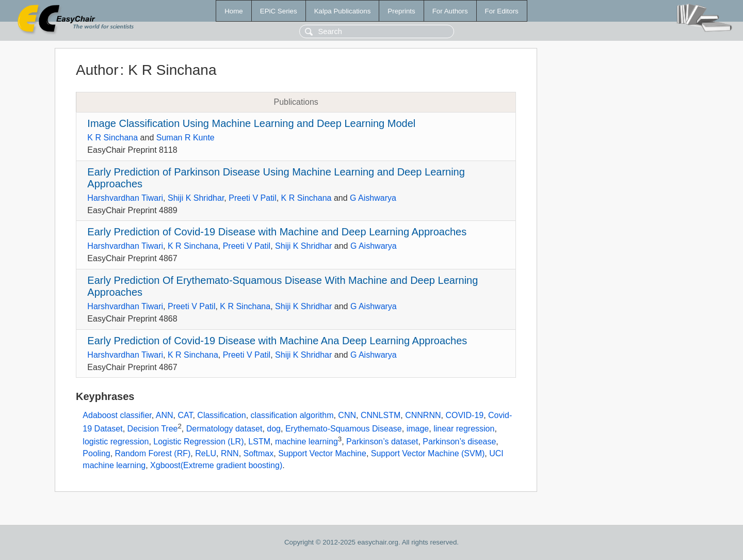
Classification (221, 415)
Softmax (259, 453)
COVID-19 (464, 415)
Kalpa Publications (343, 11)
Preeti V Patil (252, 198)
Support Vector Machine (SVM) (428, 453)
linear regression (464, 429)
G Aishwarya (373, 198)
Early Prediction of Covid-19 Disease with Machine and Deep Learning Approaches (277, 232)
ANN (165, 415)
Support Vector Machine (322, 453)
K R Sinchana (112, 138)
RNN (230, 453)
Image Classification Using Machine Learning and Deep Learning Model (251, 123)
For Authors (450, 11)
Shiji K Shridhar (196, 198)
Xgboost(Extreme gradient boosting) (216, 465)
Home (234, 11)
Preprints (401, 11)
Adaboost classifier (117, 415)
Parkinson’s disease (459, 442)
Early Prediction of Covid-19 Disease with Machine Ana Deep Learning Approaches (277, 341)
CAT (185, 415)
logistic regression (116, 442)
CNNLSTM (381, 415)
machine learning (306, 442)
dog (274, 429)
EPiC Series (279, 11)
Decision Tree (153, 429)
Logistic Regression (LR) (198, 442)
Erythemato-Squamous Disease (344, 429)
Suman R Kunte (185, 138)
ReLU (206, 453)
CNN (347, 415)
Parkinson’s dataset (382, 442)
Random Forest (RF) (153, 453)
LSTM (259, 442)
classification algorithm (292, 415)
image (418, 429)
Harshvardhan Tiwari (125, 198)
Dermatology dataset (224, 429)
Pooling (96, 453)
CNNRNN (423, 415)
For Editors (502, 11)
